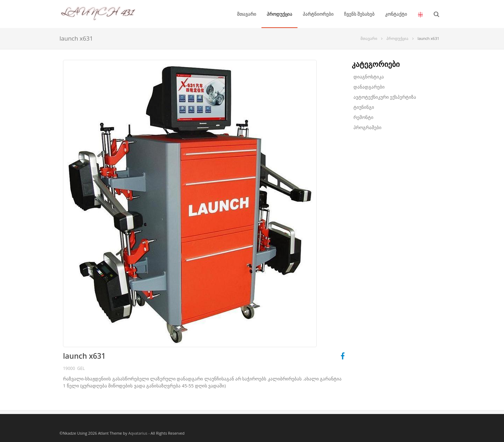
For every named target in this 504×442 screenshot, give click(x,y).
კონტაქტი (396, 14)
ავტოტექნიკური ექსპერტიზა (385, 97)
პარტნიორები (318, 14)
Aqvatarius (138, 433)
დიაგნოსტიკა (369, 77)
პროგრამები (367, 127)
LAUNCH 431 (98, 6)
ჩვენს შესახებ (359, 14)
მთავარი (247, 14)
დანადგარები (369, 87)
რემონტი (363, 117)
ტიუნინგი (364, 107)
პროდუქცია (279, 14)
